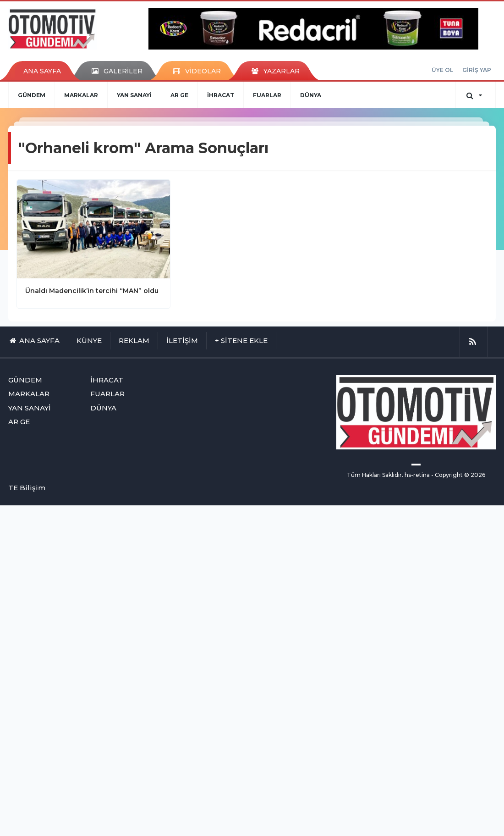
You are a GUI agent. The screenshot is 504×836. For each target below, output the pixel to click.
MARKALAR (81, 95)
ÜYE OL (442, 70)
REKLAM (134, 340)
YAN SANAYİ (134, 95)
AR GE (179, 95)
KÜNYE (89, 340)
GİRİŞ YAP (477, 70)
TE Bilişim (27, 488)
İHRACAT (221, 95)
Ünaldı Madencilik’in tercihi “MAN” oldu (92, 291)
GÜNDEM (32, 95)
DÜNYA (311, 95)
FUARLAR (267, 95)
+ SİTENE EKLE (241, 340)
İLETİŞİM (182, 340)
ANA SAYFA (42, 71)
